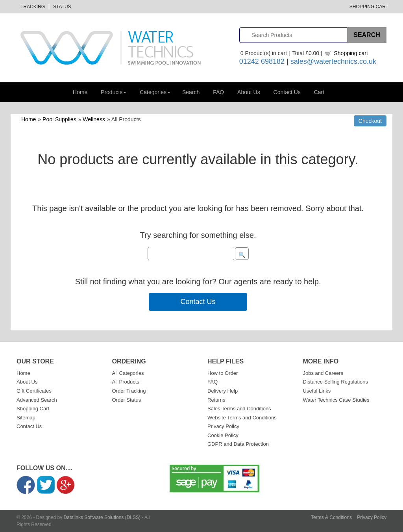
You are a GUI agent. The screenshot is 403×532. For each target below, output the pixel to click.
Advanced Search (37, 400)
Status (62, 7)
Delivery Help (223, 391)
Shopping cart (351, 53)
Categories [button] (155, 92)
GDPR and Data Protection (238, 444)
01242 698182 (262, 61)
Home (80, 92)
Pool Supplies (59, 119)
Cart (319, 92)
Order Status (127, 400)
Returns (216, 400)
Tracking (33, 7)
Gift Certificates (34, 391)
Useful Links (317, 391)
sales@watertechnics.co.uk (333, 61)
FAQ (218, 92)
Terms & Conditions (331, 517)
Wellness (94, 119)
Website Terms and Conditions (242, 418)
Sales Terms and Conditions (239, 409)
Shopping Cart (369, 7)
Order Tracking (129, 391)
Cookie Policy (223, 435)
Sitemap (26, 418)
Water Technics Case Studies (336, 400)
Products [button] (114, 92)
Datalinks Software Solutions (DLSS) (102, 517)
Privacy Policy (223, 426)
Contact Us (287, 92)
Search (191, 92)
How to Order (223, 373)
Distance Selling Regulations (336, 382)
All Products (126, 382)
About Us (249, 92)
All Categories (128, 373)
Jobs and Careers (323, 373)
